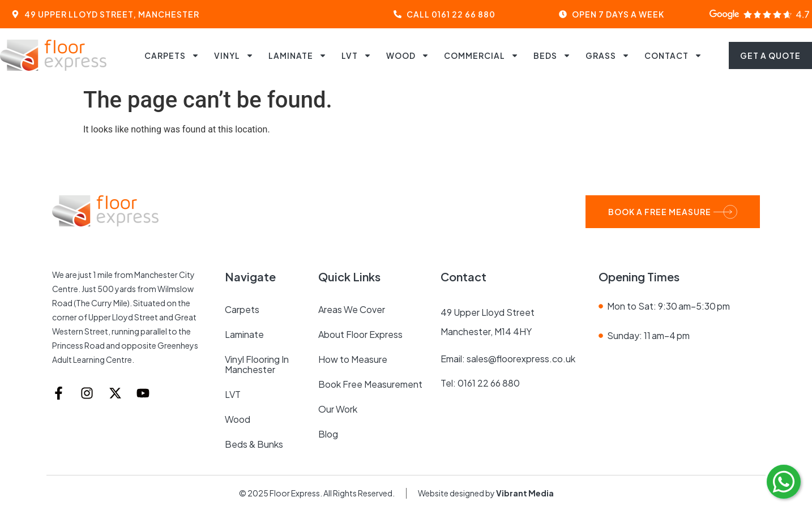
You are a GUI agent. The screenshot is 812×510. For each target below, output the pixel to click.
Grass (608, 55)
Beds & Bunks (254, 444)
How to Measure (353, 359)
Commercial (481, 55)
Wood (408, 55)
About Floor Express (360, 334)
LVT (356, 55)
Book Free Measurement (370, 384)
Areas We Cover (352, 309)
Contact (673, 55)
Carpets (172, 55)
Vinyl (234, 55)
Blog (328, 434)
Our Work (338, 409)
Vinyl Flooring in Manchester (257, 364)
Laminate (298, 55)
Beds (552, 55)
